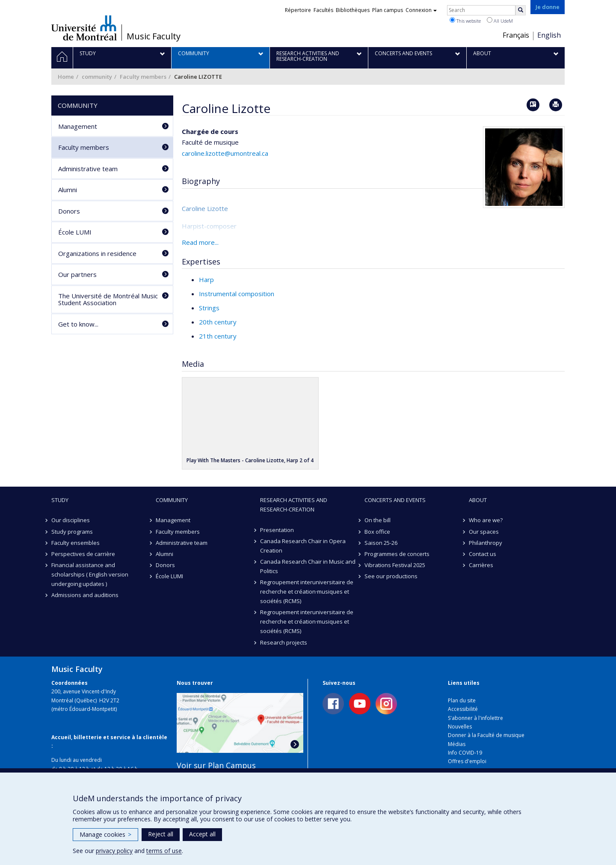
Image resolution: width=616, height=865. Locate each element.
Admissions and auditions (85, 595)
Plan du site (462, 700)
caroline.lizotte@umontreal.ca (225, 153)
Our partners (77, 274)
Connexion (421, 10)
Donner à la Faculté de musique (486, 735)
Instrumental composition (237, 294)
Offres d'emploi (467, 761)
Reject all (161, 834)
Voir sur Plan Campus (216, 765)
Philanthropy (486, 543)
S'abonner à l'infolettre (475, 718)
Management (78, 126)
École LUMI (75, 232)
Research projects (284, 642)
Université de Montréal (84, 28)
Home (66, 77)
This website (465, 21)
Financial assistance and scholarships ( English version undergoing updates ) (90, 574)
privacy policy (114, 851)
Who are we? (486, 520)
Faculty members (143, 77)
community (97, 77)
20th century (218, 322)
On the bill (378, 520)
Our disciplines (71, 520)
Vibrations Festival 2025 (395, 565)
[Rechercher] (521, 10)
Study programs (72, 532)
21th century (218, 336)
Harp (206, 279)
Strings (209, 308)
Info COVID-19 (465, 753)
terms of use (164, 851)
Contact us (483, 554)
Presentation (277, 530)
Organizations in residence (97, 253)
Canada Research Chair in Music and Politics (308, 566)
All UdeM (500, 21)
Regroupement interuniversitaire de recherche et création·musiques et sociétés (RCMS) (307, 592)
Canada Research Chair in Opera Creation (303, 546)
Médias (457, 744)
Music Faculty (154, 36)
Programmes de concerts (397, 554)
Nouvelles (460, 727)
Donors (69, 211)
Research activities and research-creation (294, 505)
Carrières (481, 565)
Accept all (202, 834)
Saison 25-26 (381, 543)
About (478, 500)
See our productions (391, 576)
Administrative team (88, 169)
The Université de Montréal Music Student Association (108, 299)
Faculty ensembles (76, 543)
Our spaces (484, 532)
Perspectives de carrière (83, 554)
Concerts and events (395, 500)
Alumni (68, 190)
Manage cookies (105, 834)
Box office (377, 532)
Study (60, 500)
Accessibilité (463, 709)
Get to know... (78, 324)
